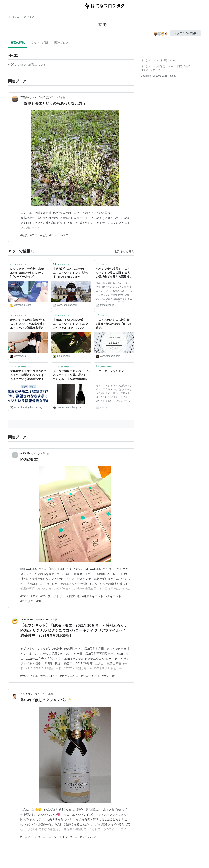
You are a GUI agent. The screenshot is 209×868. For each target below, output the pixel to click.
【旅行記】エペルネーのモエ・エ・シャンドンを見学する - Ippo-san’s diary (71, 273)
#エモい (67, 235)
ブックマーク (18, 264)
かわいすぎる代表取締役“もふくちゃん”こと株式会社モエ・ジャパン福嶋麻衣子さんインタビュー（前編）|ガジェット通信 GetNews (28, 324)
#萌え (43, 235)
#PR (38, 601)
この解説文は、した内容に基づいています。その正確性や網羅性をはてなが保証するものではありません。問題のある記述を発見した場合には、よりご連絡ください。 (27, 65)
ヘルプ (171, 66)
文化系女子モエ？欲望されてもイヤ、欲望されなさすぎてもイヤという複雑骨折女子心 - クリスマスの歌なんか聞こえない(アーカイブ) (28, 375)
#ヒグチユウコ (69, 676)
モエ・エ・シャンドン (110, 371)
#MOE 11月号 (49, 676)
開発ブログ (184, 66)
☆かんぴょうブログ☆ (33, 694)
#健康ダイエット (93, 596)
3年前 (46, 453)
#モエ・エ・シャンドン (53, 837)
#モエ (34, 235)
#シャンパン (88, 837)
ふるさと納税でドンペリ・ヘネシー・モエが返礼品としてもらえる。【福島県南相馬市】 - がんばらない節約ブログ (71, 375)
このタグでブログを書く (186, 33)
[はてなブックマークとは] (33, 251)
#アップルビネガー (52, 596)
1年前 (62, 97)
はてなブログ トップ (21, 17)
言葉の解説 (18, 43)
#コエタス (27, 601)
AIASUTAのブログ (30, 453)
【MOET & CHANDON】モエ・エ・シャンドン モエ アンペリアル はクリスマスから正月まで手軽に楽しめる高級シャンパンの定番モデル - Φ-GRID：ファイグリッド (71, 324)
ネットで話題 (40, 43)
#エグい (54, 235)
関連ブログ (61, 43)
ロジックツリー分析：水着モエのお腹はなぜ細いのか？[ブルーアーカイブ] (28, 273)
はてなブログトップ (152, 70)
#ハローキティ (90, 676)
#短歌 (24, 235)
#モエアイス (28, 837)
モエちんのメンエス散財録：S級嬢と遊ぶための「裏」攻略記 (114, 324)
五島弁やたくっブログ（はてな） (39, 97)
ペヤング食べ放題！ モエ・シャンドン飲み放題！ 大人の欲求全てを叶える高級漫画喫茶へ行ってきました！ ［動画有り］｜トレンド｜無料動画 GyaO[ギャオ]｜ (114, 273)
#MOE (24, 596)
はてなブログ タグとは (153, 66)
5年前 (54, 620)
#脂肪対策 (73, 596)
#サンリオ (108, 676)
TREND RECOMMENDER (35, 620)
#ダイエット (113, 596)
